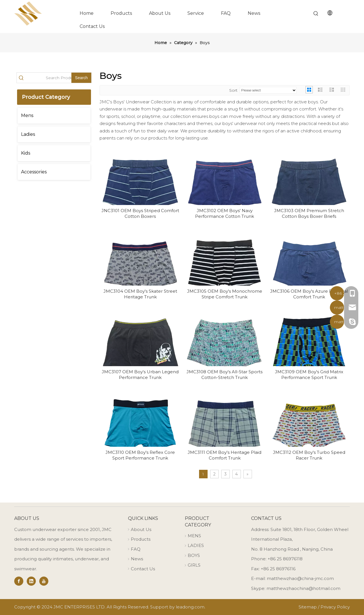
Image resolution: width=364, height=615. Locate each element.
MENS (194, 536)
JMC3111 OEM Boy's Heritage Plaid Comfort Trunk (225, 455)
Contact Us (143, 569)
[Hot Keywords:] (316, 14)
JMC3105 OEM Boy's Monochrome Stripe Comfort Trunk (225, 294)
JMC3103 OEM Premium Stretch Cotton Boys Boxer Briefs (309, 213)
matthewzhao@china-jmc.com (300, 578)
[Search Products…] (49, 78)
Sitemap (308, 607)
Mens (27, 115)
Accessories (34, 172)
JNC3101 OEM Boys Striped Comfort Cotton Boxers (140, 213)
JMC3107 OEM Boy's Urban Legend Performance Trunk (140, 375)
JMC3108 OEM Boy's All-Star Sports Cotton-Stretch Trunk (225, 375)
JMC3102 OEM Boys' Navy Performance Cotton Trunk (225, 213)
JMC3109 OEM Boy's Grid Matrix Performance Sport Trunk (309, 375)
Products (141, 539)
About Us (141, 529)
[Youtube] (44, 581)
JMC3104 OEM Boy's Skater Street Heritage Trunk (140, 294)
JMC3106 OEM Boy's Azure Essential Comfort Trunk (309, 294)
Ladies (28, 134)
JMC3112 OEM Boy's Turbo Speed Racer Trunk (309, 455)
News (137, 559)
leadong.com (190, 607)
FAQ (136, 549)
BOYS (194, 555)
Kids (26, 153)
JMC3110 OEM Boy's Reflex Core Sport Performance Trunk (140, 455)
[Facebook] (19, 581)
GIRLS (194, 565)
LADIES (196, 545)
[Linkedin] (31, 581)
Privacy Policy (335, 607)
